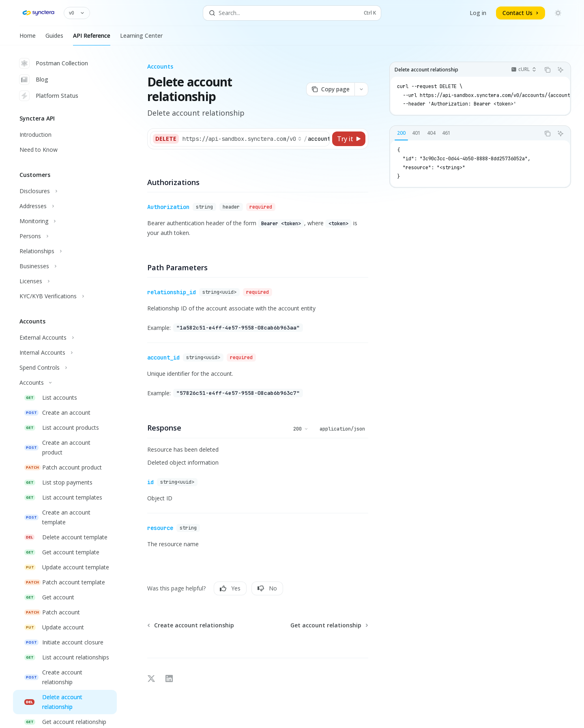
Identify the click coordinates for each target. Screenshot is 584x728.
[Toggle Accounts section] (65, 383)
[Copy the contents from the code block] (547, 70)
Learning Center (141, 39)
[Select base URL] (242, 139)
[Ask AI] (560, 70)
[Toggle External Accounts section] (65, 338)
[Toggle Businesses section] (65, 266)
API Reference (92, 39)
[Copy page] (330, 89)
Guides (54, 39)
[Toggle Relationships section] (65, 251)
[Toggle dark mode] (558, 13)
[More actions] (361, 89)
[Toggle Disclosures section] (65, 191)
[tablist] (465, 134)
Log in (478, 13)
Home (28, 39)
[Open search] (292, 13)
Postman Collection (54, 63)
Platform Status (49, 96)
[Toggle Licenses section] (65, 281)
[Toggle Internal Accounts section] (65, 353)
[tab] (401, 133)
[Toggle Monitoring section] (65, 221)
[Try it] (349, 139)
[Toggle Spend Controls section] (65, 368)
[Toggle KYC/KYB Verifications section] (65, 296)
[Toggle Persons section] (65, 236)
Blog (34, 80)
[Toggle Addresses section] (65, 206)
